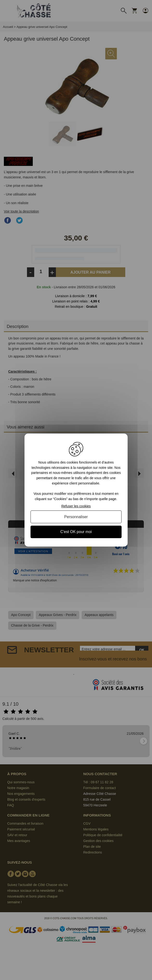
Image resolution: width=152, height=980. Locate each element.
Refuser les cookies (76, 506)
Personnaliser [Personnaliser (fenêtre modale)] (76, 517)
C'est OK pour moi (76, 532)
